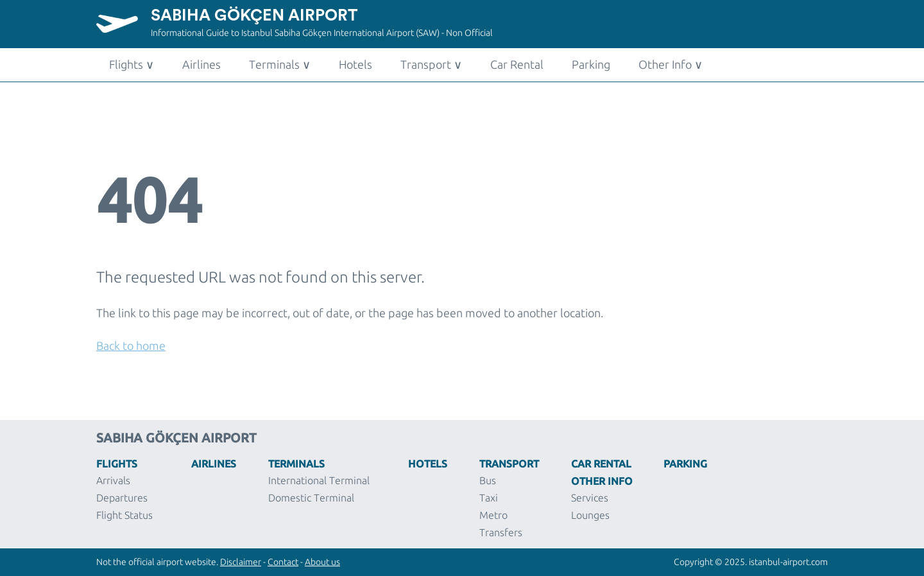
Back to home (131, 345)
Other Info (671, 64)
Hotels (355, 64)
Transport (431, 64)
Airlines (201, 64)
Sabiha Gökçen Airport (254, 16)
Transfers (501, 532)
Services (590, 498)
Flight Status (124, 515)
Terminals (280, 64)
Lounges (590, 515)
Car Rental (517, 64)
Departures (122, 498)
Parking (591, 64)
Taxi (489, 498)
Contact (283, 562)
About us (322, 562)
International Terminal (319, 480)
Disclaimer (241, 562)
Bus (488, 480)
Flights (132, 64)
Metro (493, 515)
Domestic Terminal (311, 498)
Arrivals (113, 480)
